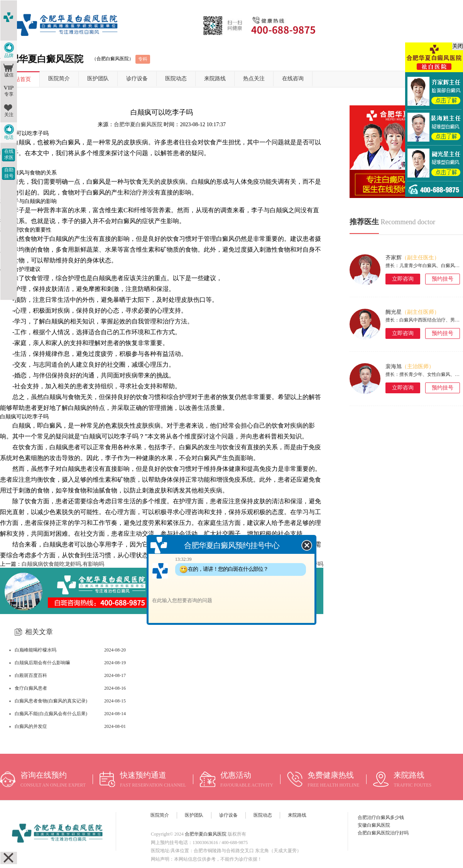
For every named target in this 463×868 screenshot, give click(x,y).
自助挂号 (9, 173)
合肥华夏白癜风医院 (138, 124)
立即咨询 (403, 279)
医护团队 (98, 79)
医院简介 (59, 79)
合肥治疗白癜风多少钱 (381, 817)
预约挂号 (443, 279)
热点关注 (254, 79)
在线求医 (9, 154)
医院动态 (176, 79)
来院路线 (215, 79)
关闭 (458, 46)
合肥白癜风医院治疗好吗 (383, 833)
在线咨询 (293, 79)
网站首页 (20, 79)
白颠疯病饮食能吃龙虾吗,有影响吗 (63, 564)
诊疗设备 (137, 79)
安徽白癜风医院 (374, 825)
